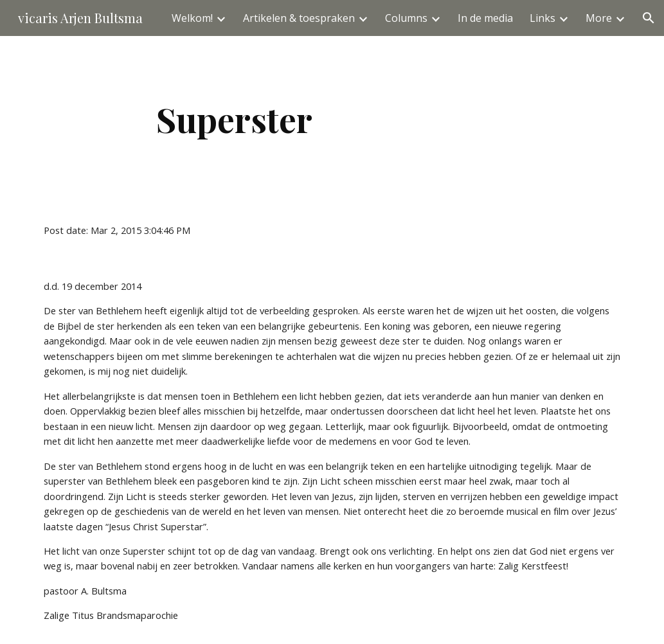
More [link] (599, 18)
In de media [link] (485, 18)
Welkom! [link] (192, 18)
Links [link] (543, 18)
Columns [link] (406, 18)
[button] (649, 18)
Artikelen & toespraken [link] (299, 18)
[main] (234, 119)
